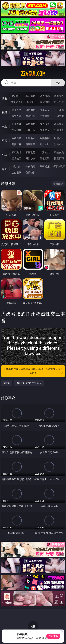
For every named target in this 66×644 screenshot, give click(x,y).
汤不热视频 (59, 166)
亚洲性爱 (16, 124)
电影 (5, 127)
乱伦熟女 (45, 130)
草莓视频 (45, 166)
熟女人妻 (16, 116)
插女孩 (16, 166)
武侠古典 (59, 152)
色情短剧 (30, 172)
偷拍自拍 (30, 124)
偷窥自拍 (16, 138)
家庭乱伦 (30, 152)
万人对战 (45, 96)
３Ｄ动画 (59, 110)
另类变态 (59, 130)
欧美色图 (45, 138)
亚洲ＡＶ (16, 110)
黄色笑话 (45, 158)
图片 (5, 141)
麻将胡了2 (16, 102)
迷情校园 (16, 158)
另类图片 (59, 144)
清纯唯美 (30, 144)
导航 (5, 169)
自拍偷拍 (30, 110)
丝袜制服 (30, 116)
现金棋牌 (45, 102)
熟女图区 (45, 144)
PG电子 (16, 96)
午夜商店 (30, 166)
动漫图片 (59, 138)
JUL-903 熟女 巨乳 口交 (29, 383)
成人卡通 (45, 124)
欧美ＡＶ (45, 110)
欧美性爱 (59, 124)
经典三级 (30, 130)
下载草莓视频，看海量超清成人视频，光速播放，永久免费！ (33, 371)
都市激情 (16, 152)
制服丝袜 (16, 130)
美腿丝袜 (16, 144)
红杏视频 (16, 172)
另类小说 (30, 158)
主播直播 (45, 116)
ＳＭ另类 (59, 116)
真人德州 (30, 96)
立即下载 (53, 636)
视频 (5, 112)
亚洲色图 (30, 138)
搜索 (58, 83)
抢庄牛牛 (59, 102)
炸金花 (30, 102)
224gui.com (33, 74)
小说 (5, 155)
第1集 (7, 383)
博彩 (5, 98)
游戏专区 (59, 96)
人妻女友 (45, 152)
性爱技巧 (59, 158)
